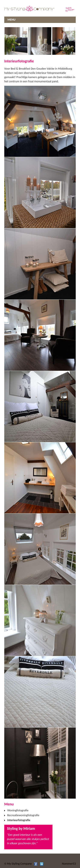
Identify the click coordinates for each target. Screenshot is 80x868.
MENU (11, 20)
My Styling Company (19, 864)
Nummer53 (69, 864)
